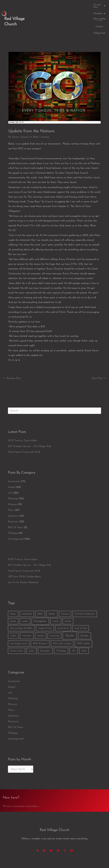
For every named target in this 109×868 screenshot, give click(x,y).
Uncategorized (16, 520)
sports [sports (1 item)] (31, 632)
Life (10, 474)
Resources (13, 503)
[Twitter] (58, 832)
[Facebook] (44, 832)
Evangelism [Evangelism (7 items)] (40, 602)
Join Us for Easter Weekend (23, 563)
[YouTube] (51, 832)
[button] (46, 5)
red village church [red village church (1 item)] (19, 625)
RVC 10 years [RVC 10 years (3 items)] (40, 624)
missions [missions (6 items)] (27, 617)
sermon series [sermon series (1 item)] (16, 632)
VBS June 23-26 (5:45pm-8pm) (24, 558)
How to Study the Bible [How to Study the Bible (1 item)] (21, 609)
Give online (99, 10)
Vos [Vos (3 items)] (74, 632)
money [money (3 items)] (41, 617)
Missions (12, 485)
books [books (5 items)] (52, 595)
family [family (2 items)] (68, 602)
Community (14, 462)
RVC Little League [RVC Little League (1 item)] (62, 625)
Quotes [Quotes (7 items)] (84, 617)
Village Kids (100, 5)
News (11, 491)
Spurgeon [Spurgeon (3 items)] (45, 632)
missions (45, 118)
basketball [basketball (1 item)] (27, 595)
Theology (13, 514)
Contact (86, 5)
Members (63, 5)
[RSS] (72, 832)
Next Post (99, 359)
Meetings (13, 480)
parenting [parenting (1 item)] (55, 617)
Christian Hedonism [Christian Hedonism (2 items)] (85, 595)
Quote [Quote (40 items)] (70, 617)
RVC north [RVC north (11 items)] (83, 624)
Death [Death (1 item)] (13, 602)
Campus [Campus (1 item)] (65, 595)
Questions (13, 497)
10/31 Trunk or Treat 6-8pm (23, 422)
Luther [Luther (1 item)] (13, 617)
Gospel (12, 468)
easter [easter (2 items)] (25, 602)
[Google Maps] (37, 832)
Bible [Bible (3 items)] (40, 595)
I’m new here (46, 5)
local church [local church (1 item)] (63, 609)
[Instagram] (65, 832)
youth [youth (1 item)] (84, 632)
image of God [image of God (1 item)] (45, 609)
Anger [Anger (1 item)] (13, 595)
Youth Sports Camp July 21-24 (24, 433)
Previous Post (12, 359)
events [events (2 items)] (56, 602)
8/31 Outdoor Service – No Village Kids (30, 427)
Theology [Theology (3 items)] (61, 632)
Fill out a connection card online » (21, 787)
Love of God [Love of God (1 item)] (81, 609)
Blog (76, 5)
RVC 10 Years (15, 508)
